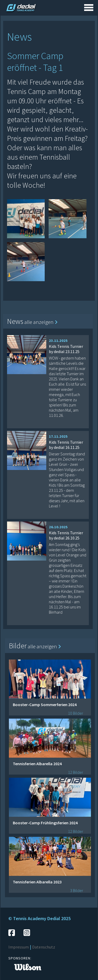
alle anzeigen (41, 322)
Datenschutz (44, 947)
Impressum (19, 947)
